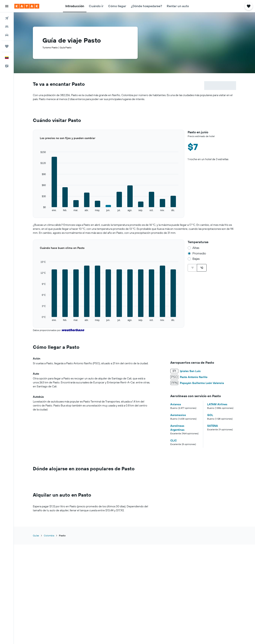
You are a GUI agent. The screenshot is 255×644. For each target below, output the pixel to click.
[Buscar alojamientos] (7, 27)
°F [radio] (192, 268)
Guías (36, 535)
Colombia (49, 535)
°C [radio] (202, 268)
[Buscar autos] (7, 35)
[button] (7, 6)
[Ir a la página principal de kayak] (27, 6)
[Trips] (7, 46)
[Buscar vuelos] (7, 18)
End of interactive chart (33, 212)
